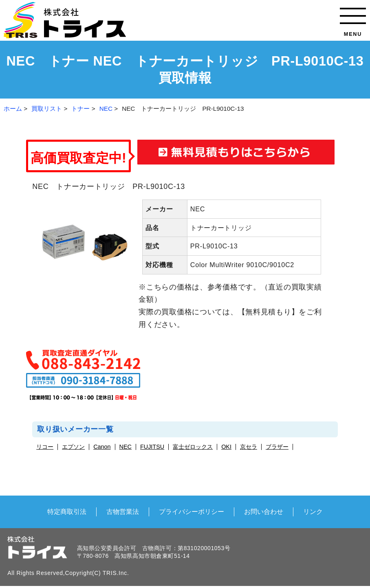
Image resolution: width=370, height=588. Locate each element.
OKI (226, 447)
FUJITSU (152, 447)
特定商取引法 (67, 511)
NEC (106, 109)
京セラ (249, 447)
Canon (102, 447)
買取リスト (47, 109)
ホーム (13, 109)
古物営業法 (123, 511)
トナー (80, 109)
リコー (45, 447)
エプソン (73, 447)
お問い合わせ (264, 511)
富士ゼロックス (193, 447)
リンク (313, 511)
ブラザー (277, 447)
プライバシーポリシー (192, 511)
